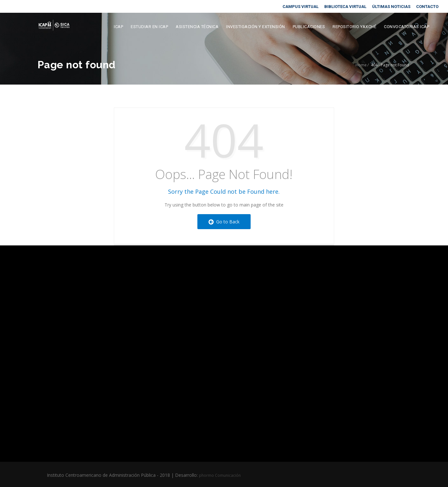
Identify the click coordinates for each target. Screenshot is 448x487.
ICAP (118, 27)
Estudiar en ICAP (149, 27)
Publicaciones (309, 27)
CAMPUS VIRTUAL (301, 7)
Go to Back (224, 222)
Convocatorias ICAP (407, 27)
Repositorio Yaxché (354, 27)
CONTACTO (427, 7)
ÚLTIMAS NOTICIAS (391, 7)
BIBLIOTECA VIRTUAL (345, 7)
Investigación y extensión (256, 27)
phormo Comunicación (220, 475)
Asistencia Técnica (197, 27)
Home (361, 65)
